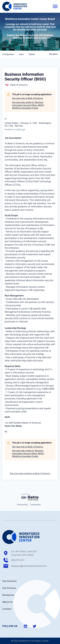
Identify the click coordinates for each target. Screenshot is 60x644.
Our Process (9, 588)
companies (8, 54)
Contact (7, 609)
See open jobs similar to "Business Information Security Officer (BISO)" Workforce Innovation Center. (28, 105)
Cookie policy (35, 505)
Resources (8, 595)
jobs (21, 54)
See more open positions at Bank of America (30, 473)
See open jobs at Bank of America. (28, 98)
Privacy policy (22, 505)
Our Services (9, 581)
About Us (7, 602)
